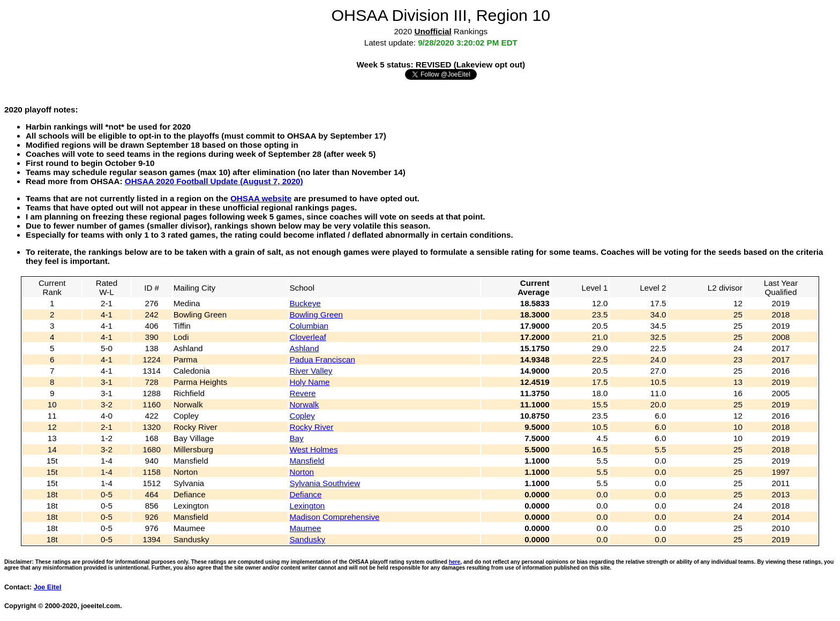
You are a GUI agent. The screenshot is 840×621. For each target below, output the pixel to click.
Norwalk (304, 404)
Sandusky (307, 539)
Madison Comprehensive (334, 517)
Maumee (305, 528)
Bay (296, 438)
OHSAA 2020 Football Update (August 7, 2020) (214, 181)
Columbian (309, 326)
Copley (302, 416)
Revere (302, 393)
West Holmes (313, 449)
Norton (302, 472)
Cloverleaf (307, 337)
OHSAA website (261, 198)
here (455, 562)
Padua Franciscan (322, 359)
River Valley (311, 371)
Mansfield (307, 461)
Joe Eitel (48, 587)
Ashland (304, 348)
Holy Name (309, 382)
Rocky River (311, 427)
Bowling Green (316, 315)
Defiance (305, 494)
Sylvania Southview (325, 483)
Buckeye (305, 303)
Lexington (307, 506)
